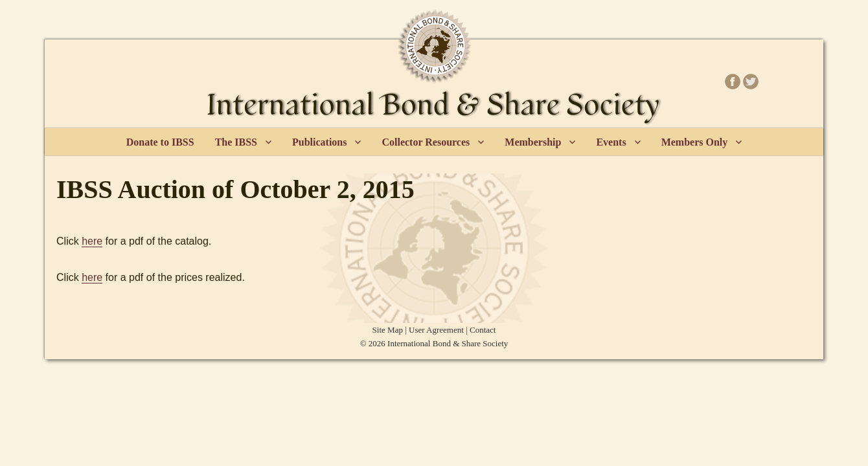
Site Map (388, 330)
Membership (533, 142)
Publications (319, 142)
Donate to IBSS (160, 142)
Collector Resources (426, 142)
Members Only (695, 142)
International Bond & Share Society (448, 343)
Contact (483, 330)
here (92, 241)
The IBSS (236, 142)
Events (611, 142)
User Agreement (436, 330)
